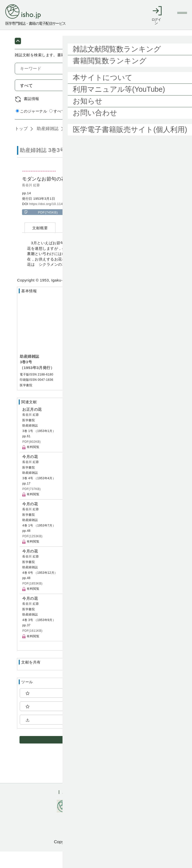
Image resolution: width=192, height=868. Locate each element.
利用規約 (101, 809)
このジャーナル (31, 128)
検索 (165, 102)
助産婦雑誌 (47, 145)
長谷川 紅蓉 (31, 202)
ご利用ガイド (73, 809)
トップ (21, 145)
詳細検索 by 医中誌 (160, 128)
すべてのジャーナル (69, 128)
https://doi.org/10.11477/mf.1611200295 (61, 220)
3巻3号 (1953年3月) (86, 145)
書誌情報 (31, 115)
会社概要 (126, 809)
